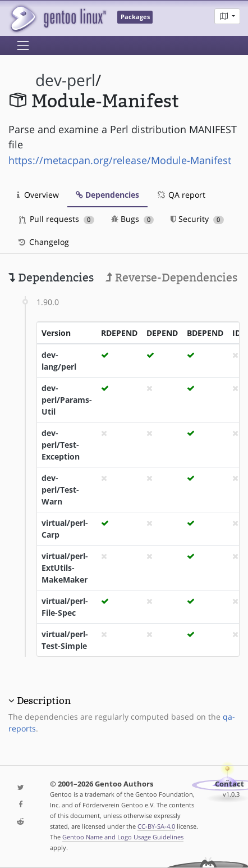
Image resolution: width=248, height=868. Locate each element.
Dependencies (107, 195)
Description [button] (44, 701)
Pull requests (57, 219)
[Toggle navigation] (23, 46)
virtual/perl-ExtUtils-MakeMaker (65, 568)
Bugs (133, 219)
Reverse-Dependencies (171, 278)
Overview (38, 195)
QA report (181, 195)
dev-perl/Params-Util (67, 400)
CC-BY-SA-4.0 (156, 826)
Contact (229, 784)
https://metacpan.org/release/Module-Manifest (120, 160)
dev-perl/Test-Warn (60, 490)
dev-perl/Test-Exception (61, 445)
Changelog (43, 242)
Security (197, 219)
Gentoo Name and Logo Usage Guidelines (123, 837)
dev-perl (65, 80)
